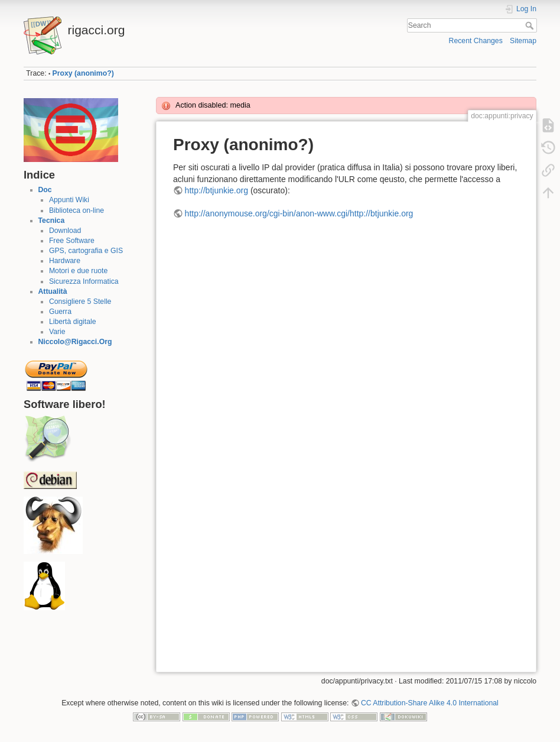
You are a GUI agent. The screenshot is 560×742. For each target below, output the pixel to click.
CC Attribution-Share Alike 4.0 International (430, 703)
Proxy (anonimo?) (83, 73)
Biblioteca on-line (76, 210)
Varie (57, 332)
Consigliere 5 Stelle (80, 302)
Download (65, 231)
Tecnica (52, 221)
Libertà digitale (73, 322)
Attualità (53, 291)
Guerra (60, 312)
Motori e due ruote (78, 271)
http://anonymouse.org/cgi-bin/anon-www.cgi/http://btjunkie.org (299, 213)
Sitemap (523, 41)
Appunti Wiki (69, 200)
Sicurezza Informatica (84, 281)
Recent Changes (476, 41)
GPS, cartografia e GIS (86, 251)
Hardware (65, 261)
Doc (45, 190)
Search (531, 25)
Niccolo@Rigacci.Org (75, 342)
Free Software (72, 241)
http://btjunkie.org (216, 190)
